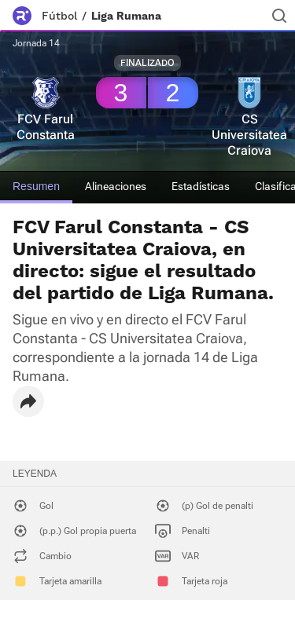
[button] (28, 401)
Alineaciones (116, 186)
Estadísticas (201, 186)
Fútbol (59, 16)
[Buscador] (279, 16)
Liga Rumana (126, 16)
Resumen (36, 186)
